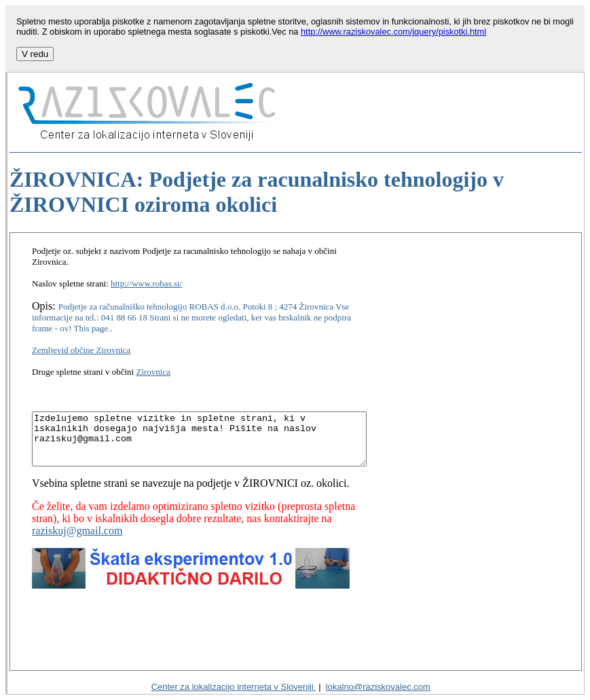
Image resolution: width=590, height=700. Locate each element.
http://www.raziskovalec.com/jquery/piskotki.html (393, 32)
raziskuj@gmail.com (338, 507)
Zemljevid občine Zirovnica (81, 328)
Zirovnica (153, 350)
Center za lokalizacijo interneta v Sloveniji (234, 687)
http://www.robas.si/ (146, 273)
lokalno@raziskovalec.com (378, 687)
